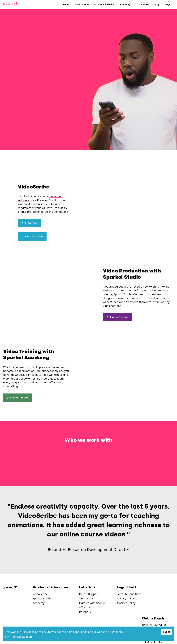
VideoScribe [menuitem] (82, 5)
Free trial (29, 227)
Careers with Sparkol (92, 589)
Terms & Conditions (129, 580)
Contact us (86, 584)
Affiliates (85, 593)
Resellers (85, 598)
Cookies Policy (126, 589)
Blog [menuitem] (157, 5)
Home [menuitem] (66, 5)
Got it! (166, 632)
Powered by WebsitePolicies (19, 637)
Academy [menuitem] (125, 5)
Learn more (116, 632)
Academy (39, 589)
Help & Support (89, 580)
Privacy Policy (126, 584)
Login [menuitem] (168, 5)
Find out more (21, 84)
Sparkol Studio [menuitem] (104, 5)
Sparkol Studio (42, 584)
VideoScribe (40, 580)
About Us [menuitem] (142, 5)
